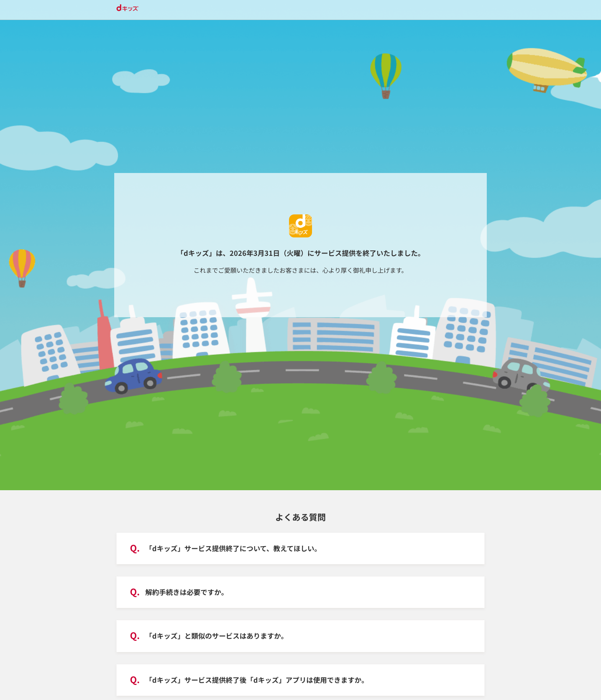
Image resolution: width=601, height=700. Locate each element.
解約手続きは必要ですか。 (187, 592)
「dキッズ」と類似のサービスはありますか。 (217, 636)
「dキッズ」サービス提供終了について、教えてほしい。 (233, 548)
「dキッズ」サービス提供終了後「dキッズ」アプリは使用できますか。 (257, 680)
